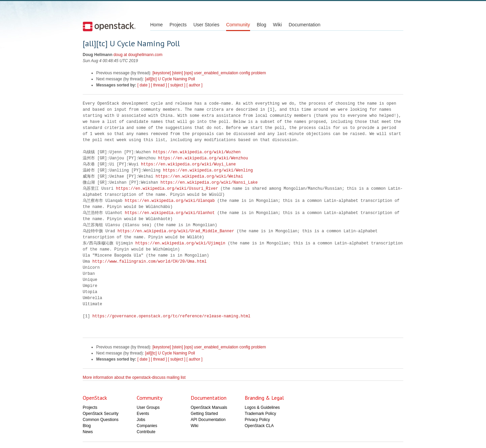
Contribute (146, 432)
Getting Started (204, 414)
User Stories (206, 25)
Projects (178, 25)
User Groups (148, 407)
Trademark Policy (260, 414)
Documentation (304, 25)
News (88, 432)
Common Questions (101, 420)
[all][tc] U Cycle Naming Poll (170, 79)
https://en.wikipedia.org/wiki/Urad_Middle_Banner (176, 231)
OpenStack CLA (259, 426)
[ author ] (195, 85)
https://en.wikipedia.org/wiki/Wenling (208, 170)
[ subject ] (177, 85)
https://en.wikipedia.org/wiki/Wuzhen (197, 152)
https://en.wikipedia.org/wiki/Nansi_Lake (209, 182)
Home (156, 25)
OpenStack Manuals (209, 407)
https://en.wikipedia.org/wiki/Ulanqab (170, 201)
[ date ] (144, 85)
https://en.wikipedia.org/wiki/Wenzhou (203, 158)
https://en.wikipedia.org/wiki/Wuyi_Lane (188, 164)
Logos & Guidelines (262, 407)
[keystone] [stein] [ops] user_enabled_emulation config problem (209, 73)
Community (238, 25)
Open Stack (109, 26)
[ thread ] (159, 85)
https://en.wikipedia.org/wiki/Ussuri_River (167, 189)
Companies (147, 426)
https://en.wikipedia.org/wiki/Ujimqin (180, 243)
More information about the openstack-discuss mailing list (134, 377)
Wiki (277, 25)
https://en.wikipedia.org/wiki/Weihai (199, 176)
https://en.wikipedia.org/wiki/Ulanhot (170, 213)
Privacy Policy (257, 420)
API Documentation (208, 420)
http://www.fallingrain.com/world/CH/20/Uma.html (150, 261)
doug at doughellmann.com (138, 55)
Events (143, 414)
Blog (262, 25)
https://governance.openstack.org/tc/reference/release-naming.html (171, 316)
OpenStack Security (101, 414)
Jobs (141, 420)
